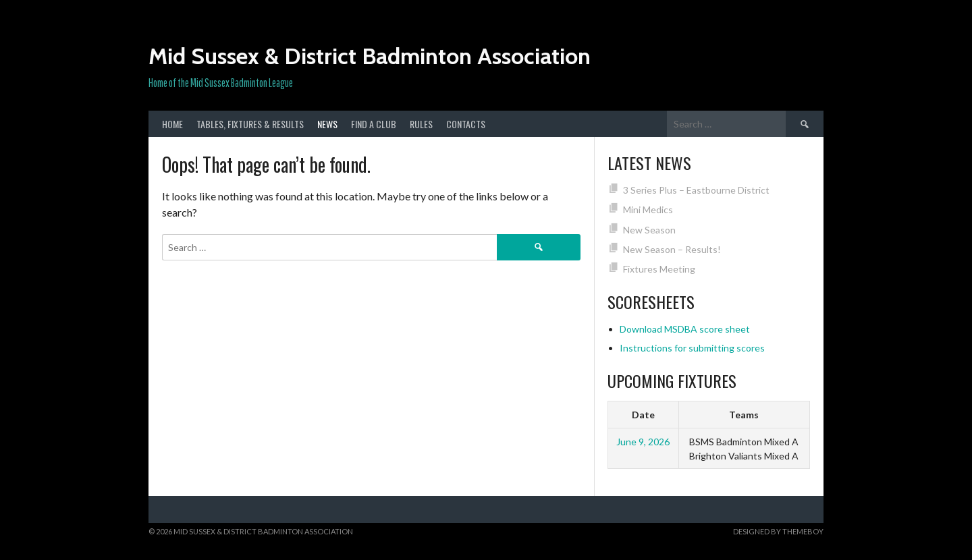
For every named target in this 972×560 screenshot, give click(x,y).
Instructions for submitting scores (692, 348)
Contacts (466, 124)
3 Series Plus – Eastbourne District (696, 190)
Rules (421, 124)
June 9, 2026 (643, 442)
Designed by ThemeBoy (778, 531)
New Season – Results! (672, 249)
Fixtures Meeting (659, 269)
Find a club (374, 124)
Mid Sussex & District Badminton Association (370, 56)
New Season (649, 230)
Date (643, 415)
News (327, 124)
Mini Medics (648, 209)
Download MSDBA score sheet (685, 329)
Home (172, 124)
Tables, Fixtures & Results (250, 124)
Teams (744, 415)
